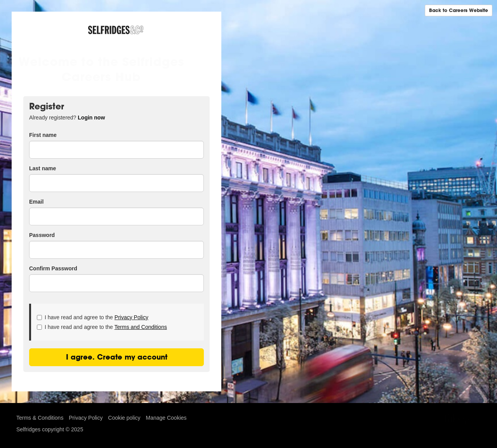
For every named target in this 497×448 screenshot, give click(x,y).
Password (42, 235)
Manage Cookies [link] (166, 418)
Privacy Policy (131, 317)
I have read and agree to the (93, 317)
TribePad (461, 420)
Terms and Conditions (141, 327)
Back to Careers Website (459, 10)
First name (43, 135)
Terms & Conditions (40, 418)
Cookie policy (124, 418)
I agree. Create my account (117, 357)
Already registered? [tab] (67, 118)
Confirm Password (53, 268)
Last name (43, 168)
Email (36, 202)
